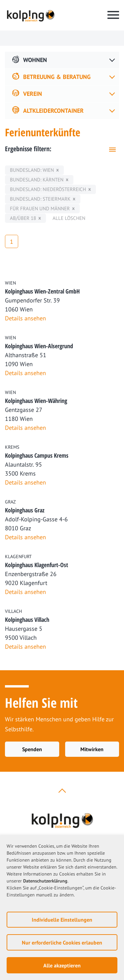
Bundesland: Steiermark (40, 199)
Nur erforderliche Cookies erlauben (62, 943)
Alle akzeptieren (62, 965)
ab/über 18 (23, 218)
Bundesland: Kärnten (37, 180)
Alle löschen (69, 218)
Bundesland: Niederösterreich (48, 189)
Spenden (32, 749)
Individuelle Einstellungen (62, 920)
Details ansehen (25, 318)
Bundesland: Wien (32, 170)
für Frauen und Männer (40, 208)
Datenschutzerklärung (45, 881)
